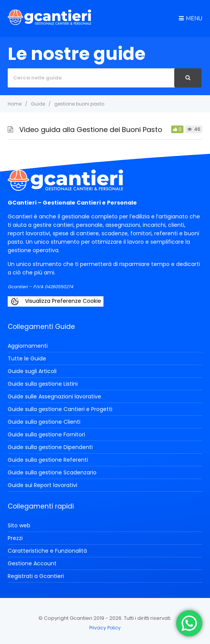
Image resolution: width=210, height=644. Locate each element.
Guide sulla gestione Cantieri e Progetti (60, 409)
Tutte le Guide (27, 358)
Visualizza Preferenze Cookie (56, 301)
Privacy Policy (105, 628)
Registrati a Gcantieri (36, 576)
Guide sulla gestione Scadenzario (52, 472)
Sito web (19, 525)
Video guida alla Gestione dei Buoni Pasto (91, 130)
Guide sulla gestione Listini (43, 384)
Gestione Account (32, 563)
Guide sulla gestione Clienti (44, 422)
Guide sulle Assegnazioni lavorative (54, 396)
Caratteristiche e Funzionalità (47, 551)
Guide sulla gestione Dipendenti (50, 447)
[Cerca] (188, 78)
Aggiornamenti (28, 346)
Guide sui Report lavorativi (42, 485)
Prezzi (15, 538)
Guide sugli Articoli (32, 371)
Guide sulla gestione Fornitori (46, 434)
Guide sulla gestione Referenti (48, 460)
